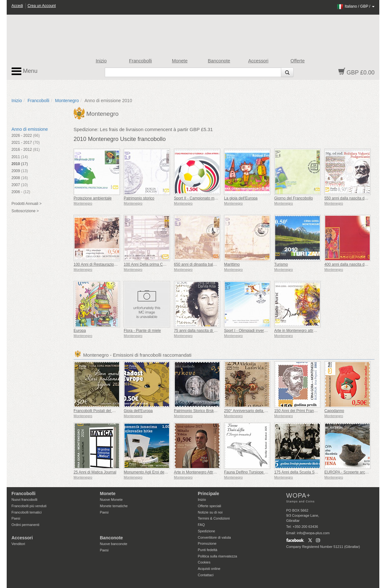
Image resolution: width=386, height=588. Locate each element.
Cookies (204, 562)
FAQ (201, 525)
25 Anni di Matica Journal (95, 472)
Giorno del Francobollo (293, 198)
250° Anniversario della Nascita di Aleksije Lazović (266, 411)
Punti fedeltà (207, 550)
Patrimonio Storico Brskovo (197, 411)
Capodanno (334, 411)
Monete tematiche (114, 506)
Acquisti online (209, 569)
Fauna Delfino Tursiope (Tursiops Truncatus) (262, 472)
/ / (356, 6)
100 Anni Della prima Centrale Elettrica (156, 264)
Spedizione (206, 531)
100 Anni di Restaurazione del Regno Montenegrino (117, 264)
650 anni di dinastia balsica (197, 264)
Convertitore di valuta (214, 537)
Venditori (18, 544)
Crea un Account (42, 6)
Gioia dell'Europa (138, 411)
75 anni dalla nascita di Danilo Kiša (204, 331)
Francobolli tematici (27, 512)
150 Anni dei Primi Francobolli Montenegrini (311, 411)
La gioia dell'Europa (241, 198)
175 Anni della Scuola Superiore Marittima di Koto (316, 472)
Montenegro (67, 101)
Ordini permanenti (25, 525)
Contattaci (206, 575)
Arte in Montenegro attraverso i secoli (306, 331)
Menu (25, 71)
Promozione (207, 543)
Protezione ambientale (93, 198)
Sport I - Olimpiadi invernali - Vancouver (257, 331)
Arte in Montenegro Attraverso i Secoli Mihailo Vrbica (218, 472)
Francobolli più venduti (29, 506)
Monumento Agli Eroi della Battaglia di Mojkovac (164, 472)
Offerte (298, 61)
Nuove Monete (111, 500)
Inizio (101, 61)
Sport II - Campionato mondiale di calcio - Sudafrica (218, 198)
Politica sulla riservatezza (218, 556)
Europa (80, 331)
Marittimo (232, 264)
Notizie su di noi (210, 512)
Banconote (219, 61)
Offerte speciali (209, 506)
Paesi (16, 518)
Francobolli (140, 61)
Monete (180, 61)
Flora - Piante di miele (142, 331)
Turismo (281, 264)
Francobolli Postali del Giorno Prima (104, 411)
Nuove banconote (114, 544)
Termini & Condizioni (214, 518)
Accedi (17, 6)
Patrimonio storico (139, 198)
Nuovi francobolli (24, 500)
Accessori (258, 61)
